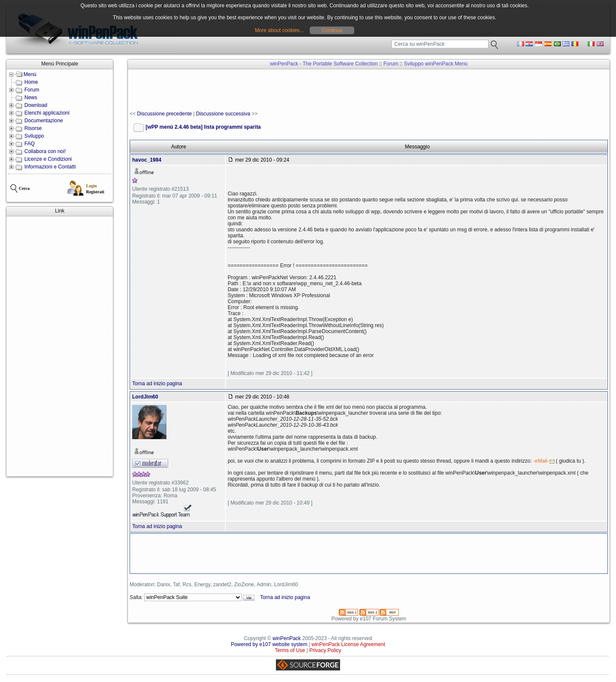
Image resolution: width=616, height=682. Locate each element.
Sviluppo (34, 136)
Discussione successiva (223, 114)
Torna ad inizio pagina (157, 384)
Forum (32, 90)
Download (36, 105)
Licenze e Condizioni (48, 159)
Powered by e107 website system (269, 644)
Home (31, 82)
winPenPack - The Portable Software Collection (324, 64)
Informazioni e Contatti (50, 167)
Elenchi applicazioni (47, 113)
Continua (332, 30)
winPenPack (287, 638)
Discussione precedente (164, 114)
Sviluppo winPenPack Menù (436, 64)
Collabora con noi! (45, 151)
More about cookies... (280, 30)
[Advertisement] (60, 346)
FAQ (30, 144)
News (31, 97)
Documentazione (44, 121)
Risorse (33, 128)
